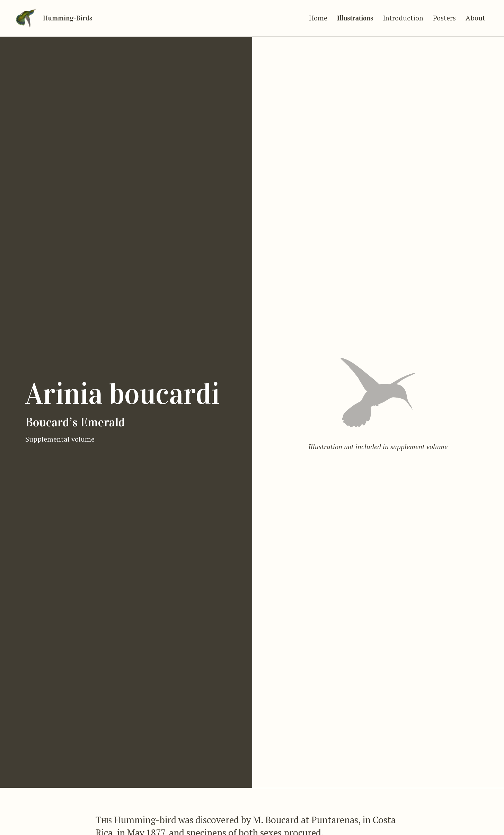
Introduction (403, 15)
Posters (444, 15)
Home (318, 15)
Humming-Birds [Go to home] (71, 15)
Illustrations (355, 15)
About (475, 15)
